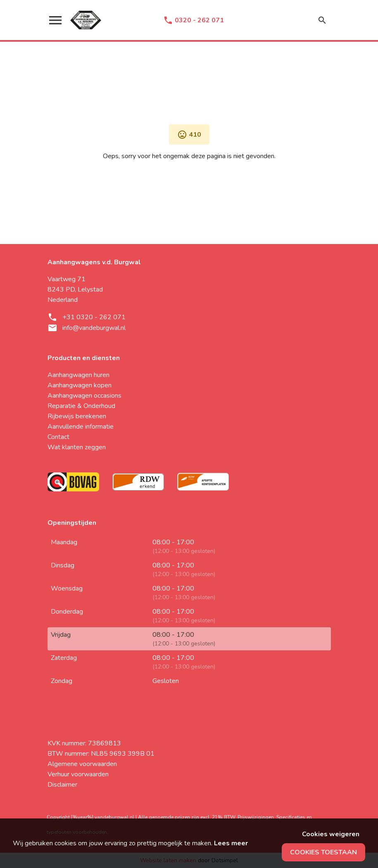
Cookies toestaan (323, 852)
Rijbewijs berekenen (77, 416)
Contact (58, 437)
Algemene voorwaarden (82, 764)
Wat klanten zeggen (77, 447)
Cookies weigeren (331, 834)
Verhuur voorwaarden (78, 774)
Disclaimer (62, 785)
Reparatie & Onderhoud (81, 406)
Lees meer (231, 843)
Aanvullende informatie (81, 427)
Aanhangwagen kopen (80, 385)
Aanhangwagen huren (78, 375)
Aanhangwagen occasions (84, 396)
